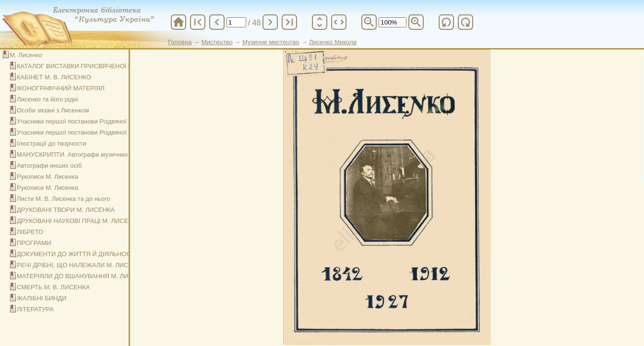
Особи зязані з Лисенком (53, 110)
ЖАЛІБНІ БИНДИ (42, 298)
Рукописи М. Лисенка (48, 177)
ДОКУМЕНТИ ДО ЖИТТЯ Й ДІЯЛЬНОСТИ (78, 254)
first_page (198, 22)
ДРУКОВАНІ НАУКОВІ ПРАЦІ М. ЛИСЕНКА (79, 221)
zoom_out (369, 22)
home (179, 22)
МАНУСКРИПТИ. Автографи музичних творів (82, 154)
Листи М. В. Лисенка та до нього (64, 199)
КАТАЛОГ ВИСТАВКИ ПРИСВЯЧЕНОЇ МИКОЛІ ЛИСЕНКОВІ (103, 66)
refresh (446, 22)
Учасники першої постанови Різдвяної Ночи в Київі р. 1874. (102, 121)
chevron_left (217, 22)
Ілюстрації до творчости (51, 143)
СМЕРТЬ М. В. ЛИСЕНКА (53, 287)
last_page (289, 22)
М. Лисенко (26, 55)
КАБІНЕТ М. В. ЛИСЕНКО (54, 77)
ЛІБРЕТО (30, 232)
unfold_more (320, 22)
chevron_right (270, 22)
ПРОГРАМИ (34, 243)
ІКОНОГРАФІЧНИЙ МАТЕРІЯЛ (61, 88)
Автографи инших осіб (49, 166)
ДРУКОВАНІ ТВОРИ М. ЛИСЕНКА (66, 210)
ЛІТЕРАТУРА (35, 309)
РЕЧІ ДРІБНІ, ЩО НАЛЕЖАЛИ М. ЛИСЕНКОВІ (84, 265)
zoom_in (416, 22)
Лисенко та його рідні (48, 99)
